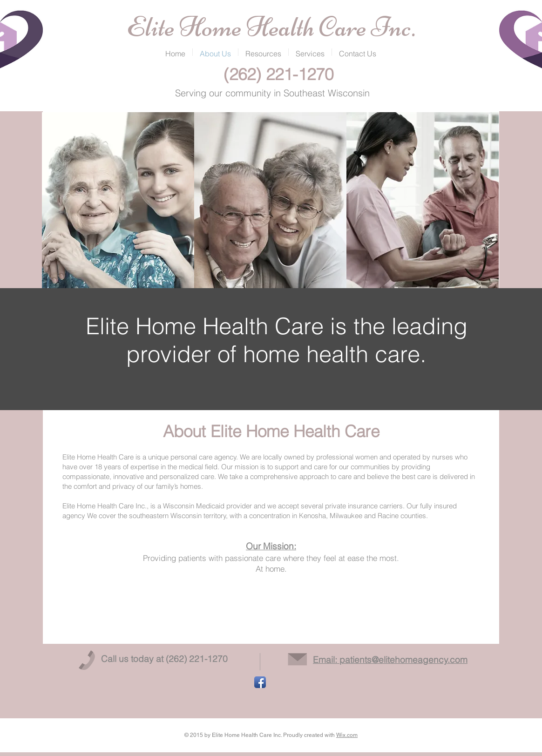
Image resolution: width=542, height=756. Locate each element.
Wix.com (347, 735)
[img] (118, 201)
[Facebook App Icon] (260, 682)
